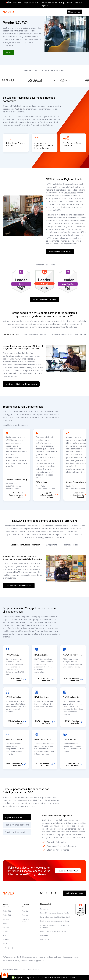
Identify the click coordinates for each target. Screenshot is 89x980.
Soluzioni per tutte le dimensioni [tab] (26, 545)
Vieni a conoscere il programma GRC (19, 586)
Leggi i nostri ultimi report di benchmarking (21, 384)
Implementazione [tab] (13, 817)
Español (6, 931)
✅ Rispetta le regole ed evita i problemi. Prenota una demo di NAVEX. (44, 977)
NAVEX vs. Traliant (14, 697)
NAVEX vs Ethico (42, 697)
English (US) (7, 911)
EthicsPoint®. (70, 193)
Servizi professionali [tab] (15, 832)
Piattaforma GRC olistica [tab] (35, 334)
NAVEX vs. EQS (12, 655)
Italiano (5, 923)
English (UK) (7, 915)
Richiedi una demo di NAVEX (68, 871)
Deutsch (6, 919)
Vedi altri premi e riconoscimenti (44, 299)
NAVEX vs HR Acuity (44, 739)
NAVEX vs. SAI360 (71, 739)
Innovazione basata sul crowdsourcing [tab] (69, 334)
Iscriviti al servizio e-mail (74, 893)
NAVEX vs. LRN (41, 655)
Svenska (6, 940)
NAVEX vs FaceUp (71, 697)
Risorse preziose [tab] (71, 545)
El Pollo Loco (42, 482)
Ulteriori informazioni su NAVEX (60, 251)
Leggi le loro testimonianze (15, 425)
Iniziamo (9, 53)
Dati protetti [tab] (52, 545)
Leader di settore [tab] (11, 334)
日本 (4, 935)
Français (6, 927)
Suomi (5, 944)
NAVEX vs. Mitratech (72, 655)
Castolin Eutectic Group (16, 480)
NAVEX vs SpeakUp (14, 739)
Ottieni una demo (74, 12)
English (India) (8, 948)
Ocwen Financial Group (76, 482)
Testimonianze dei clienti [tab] (17, 825)
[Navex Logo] (9, 12)
